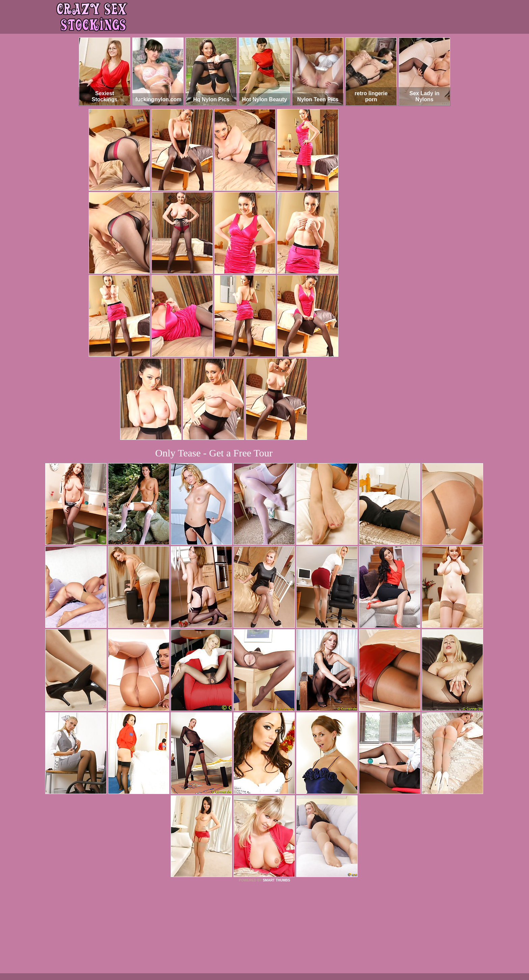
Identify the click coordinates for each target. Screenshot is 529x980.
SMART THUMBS (276, 880)
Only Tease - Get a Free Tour (214, 453)
